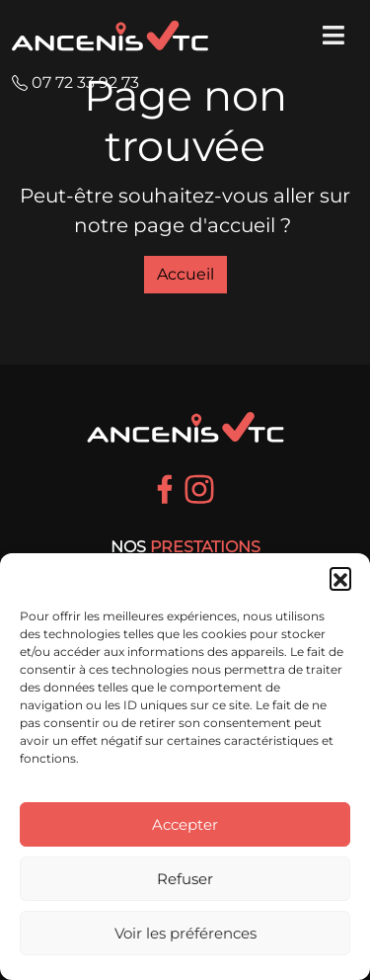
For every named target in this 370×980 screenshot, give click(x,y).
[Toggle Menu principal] (331, 36)
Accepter (185, 824)
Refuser (185, 879)
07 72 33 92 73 (75, 82)
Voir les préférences (185, 933)
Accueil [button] (185, 274)
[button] (340, 578)
